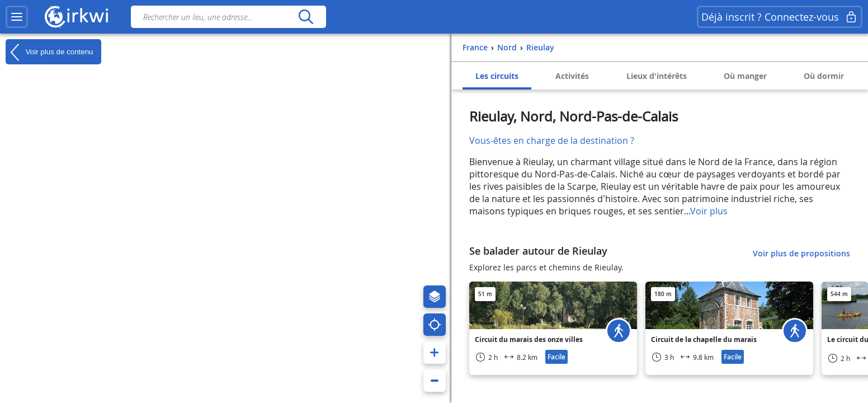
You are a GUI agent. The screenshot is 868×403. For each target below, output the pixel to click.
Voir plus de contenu (49, 52)
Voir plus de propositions (801, 253)
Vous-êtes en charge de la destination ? (552, 140)
